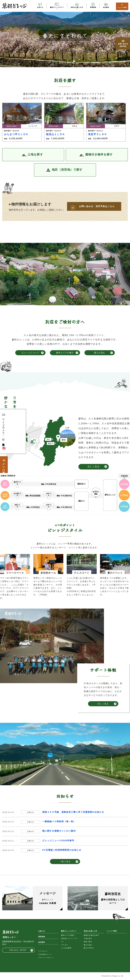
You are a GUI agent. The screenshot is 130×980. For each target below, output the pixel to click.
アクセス (64, 945)
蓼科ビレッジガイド (57, 7)
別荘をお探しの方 (77, 7)
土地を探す (88, 938)
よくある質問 (66, 948)
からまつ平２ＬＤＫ (16, 134)
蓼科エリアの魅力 (65, 353)
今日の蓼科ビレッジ (45, 954)
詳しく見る (94, 467)
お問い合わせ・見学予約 (18, 950)
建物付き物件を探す (91, 935)
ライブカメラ (3, 425)
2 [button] (60, 63)
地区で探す (88, 942)
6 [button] (73, 63)
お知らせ (40, 7)
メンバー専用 (122, 7)
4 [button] (67, 63)
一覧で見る (65, 861)
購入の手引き (89, 948)
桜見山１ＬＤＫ (56, 134)
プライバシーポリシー (46, 958)
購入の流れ (100, 353)
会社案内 (106, 7)
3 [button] (63, 63)
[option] (65, 36)
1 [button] (57, 63)
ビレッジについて (30, 353)
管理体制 (93, 7)
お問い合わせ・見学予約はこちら (97, 206)
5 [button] (70, 63)
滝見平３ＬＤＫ (97, 134)
